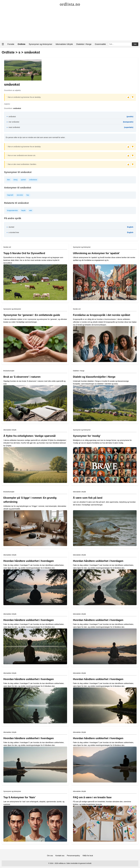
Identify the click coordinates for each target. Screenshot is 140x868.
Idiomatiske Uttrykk (64, 44)
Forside (11, 44)
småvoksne (33, 180)
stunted (11, 227)
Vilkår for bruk (88, 856)
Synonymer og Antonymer (41, 44)
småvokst (32, 52)
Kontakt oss (60, 856)
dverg (15, 180)
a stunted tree (14, 232)
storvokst (20, 195)
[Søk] (120, 44)
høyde (23, 210)
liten (9, 180)
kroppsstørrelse (12, 210)
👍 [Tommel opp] (128, 97)
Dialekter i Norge (84, 44)
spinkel (23, 180)
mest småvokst (14, 127)
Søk (135, 44)
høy (28, 195)
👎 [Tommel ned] (133, 97)
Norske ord (7, 247)
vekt (31, 210)
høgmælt (10, 195)
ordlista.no (70, 4)
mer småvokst (14, 122)
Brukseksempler (9, 371)
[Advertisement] (70, 24)
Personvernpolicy (73, 856)
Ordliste (8, 52)
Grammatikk (100, 44)
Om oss (50, 856)
